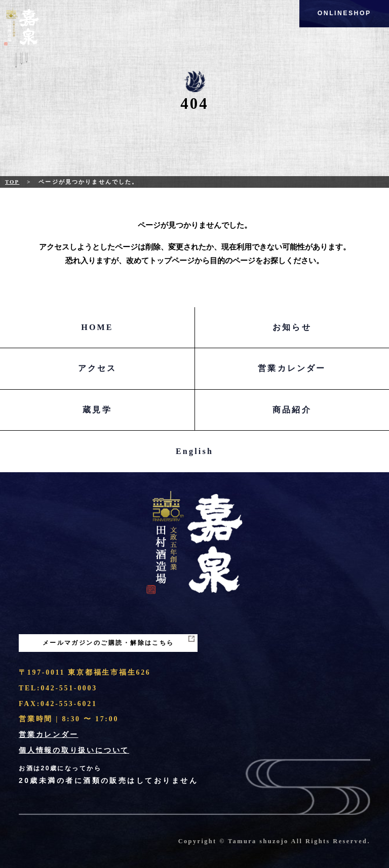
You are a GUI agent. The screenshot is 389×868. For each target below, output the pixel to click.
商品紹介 (292, 410)
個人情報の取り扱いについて (74, 750)
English (194, 451)
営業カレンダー (292, 368)
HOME (97, 327)
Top (12, 182)
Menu (22, 66)
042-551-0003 (69, 688)
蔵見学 (97, 410)
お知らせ (292, 327)
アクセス (98, 368)
